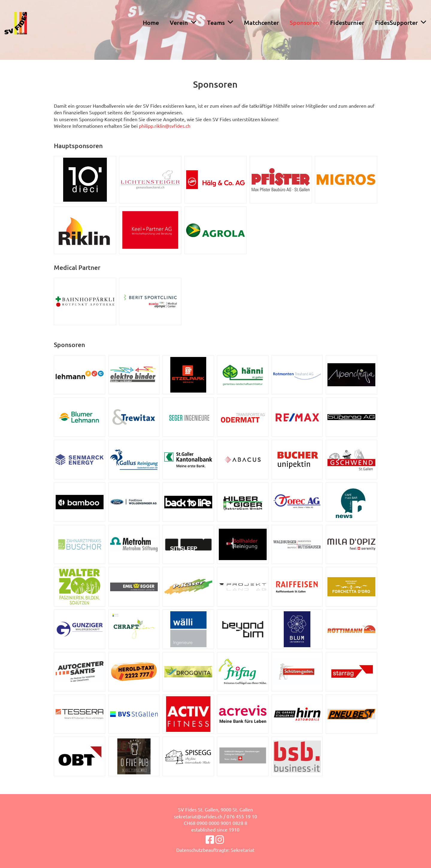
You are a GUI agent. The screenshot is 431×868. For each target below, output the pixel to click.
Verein (183, 22)
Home (151, 22)
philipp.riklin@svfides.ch (165, 126)
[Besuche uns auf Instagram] (220, 839)
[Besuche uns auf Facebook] (210, 839)
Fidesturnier (347, 22)
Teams (220, 22)
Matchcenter (261, 22)
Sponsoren (305, 22)
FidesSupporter (401, 22)
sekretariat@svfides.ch (198, 816)
